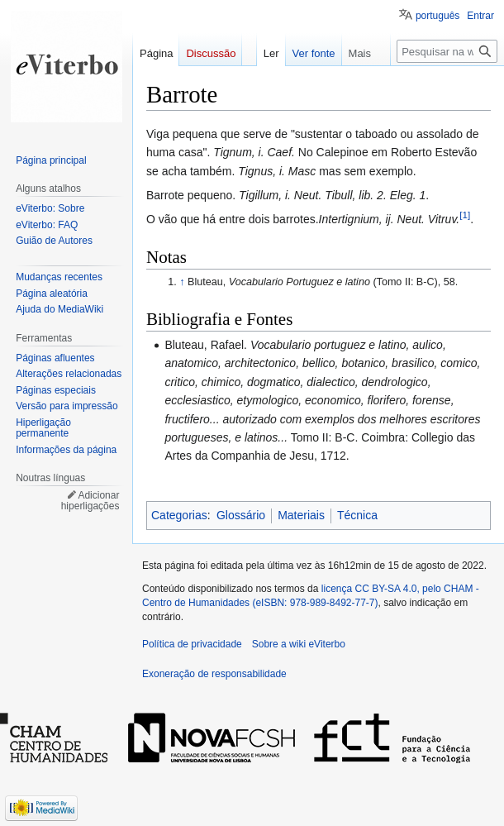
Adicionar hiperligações (90, 501)
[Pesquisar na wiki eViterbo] (447, 51)
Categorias (179, 515)
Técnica (357, 515)
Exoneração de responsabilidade (214, 674)
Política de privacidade (192, 644)
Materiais (301, 515)
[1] (465, 215)
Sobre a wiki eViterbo (299, 644)
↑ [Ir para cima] (182, 282)
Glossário (241, 515)
